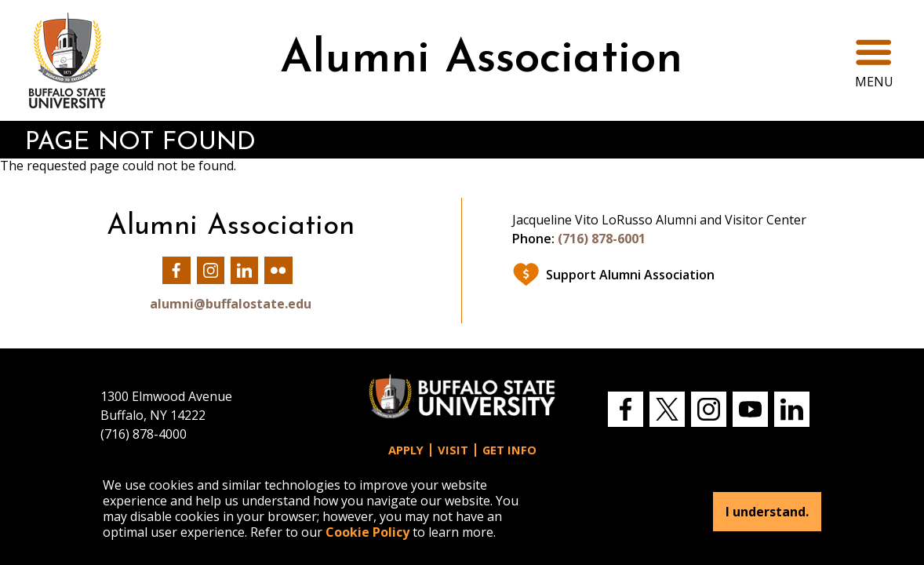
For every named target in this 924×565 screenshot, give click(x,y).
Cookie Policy (367, 532)
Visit (453, 450)
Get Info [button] (509, 450)
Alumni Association (481, 60)
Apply (406, 450)
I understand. (767, 512)
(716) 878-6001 (602, 239)
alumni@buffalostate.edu (231, 304)
